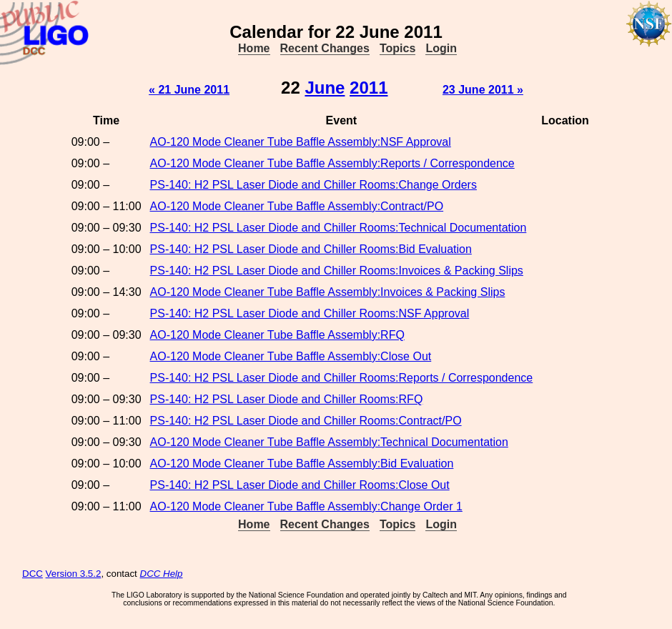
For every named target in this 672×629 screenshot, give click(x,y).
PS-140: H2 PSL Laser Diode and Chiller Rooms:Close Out (300, 485)
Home (254, 48)
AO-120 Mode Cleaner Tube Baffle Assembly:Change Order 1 (306, 506)
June (325, 88)
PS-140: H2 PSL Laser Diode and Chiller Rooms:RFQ (287, 399)
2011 (369, 88)
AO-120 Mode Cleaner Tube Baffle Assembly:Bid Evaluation (302, 464)
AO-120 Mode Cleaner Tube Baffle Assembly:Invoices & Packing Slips (328, 292)
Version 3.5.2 (74, 574)
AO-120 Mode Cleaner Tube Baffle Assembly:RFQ (277, 335)
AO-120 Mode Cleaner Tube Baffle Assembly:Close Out (291, 356)
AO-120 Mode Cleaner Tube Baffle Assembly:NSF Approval (301, 142)
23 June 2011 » (483, 90)
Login (441, 48)
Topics (397, 48)
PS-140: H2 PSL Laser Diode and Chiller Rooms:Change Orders (313, 185)
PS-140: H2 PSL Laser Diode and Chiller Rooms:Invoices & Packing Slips (337, 271)
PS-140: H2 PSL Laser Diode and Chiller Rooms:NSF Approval (310, 313)
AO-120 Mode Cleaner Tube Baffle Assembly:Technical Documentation (329, 442)
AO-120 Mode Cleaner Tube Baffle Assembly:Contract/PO (297, 206)
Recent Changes (325, 48)
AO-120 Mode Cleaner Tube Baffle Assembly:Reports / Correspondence (332, 163)
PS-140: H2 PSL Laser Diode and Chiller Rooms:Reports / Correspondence (342, 378)
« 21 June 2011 (189, 90)
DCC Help (162, 574)
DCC (33, 574)
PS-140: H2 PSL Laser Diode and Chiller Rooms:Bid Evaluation (311, 249)
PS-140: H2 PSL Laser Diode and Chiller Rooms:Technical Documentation (339, 228)
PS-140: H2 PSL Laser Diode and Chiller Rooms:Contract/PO (306, 421)
